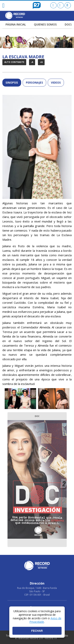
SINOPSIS (12, 83)
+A (41, 62)
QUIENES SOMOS (45, 25)
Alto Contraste (14, 62)
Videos (56, 83)
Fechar (37, 631)
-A (32, 62)
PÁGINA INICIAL (16, 25)
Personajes (34, 83)
